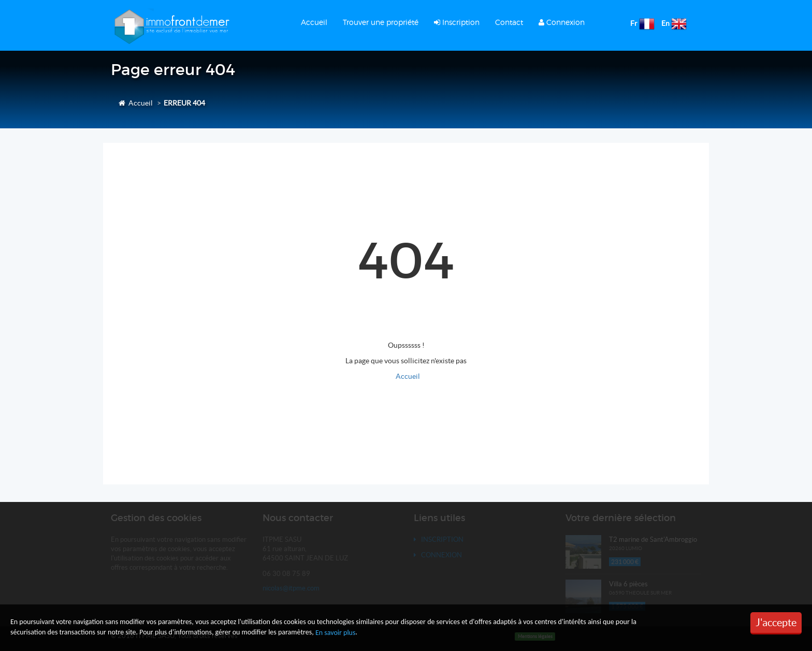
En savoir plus (336, 633)
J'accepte (776, 623)
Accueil (314, 22)
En (665, 23)
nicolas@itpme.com (291, 588)
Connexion (562, 22)
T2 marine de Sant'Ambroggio (653, 539)
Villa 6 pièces (628, 584)
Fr (634, 23)
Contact (509, 22)
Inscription (457, 22)
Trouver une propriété (381, 22)
